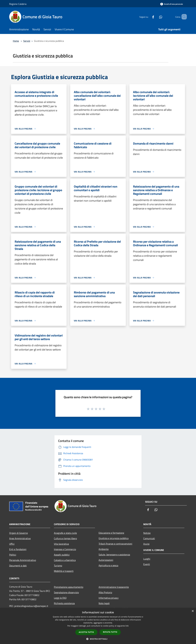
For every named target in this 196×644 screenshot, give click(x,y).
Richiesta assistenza (64, 603)
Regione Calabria (18, 4)
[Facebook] (149, 17)
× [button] (193, 611)
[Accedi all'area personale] (172, 4)
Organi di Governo (18, 533)
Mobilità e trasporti (64, 571)
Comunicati (149, 538)
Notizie (147, 533)
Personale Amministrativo (23, 560)
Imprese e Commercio (65, 549)
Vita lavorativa (61, 544)
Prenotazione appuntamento (69, 587)
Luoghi (147, 559)
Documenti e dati (18, 566)
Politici (13, 555)
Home (16, 41)
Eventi (147, 564)
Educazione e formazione (111, 533)
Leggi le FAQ (60, 598)
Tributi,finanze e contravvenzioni (115, 544)
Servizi (27, 41)
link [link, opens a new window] (127, 626)
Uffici (12, 544)
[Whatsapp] (156, 17)
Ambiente (104, 549)
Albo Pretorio (105, 592)
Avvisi (146, 544)
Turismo (58, 566)
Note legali (104, 603)
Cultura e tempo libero (65, 538)
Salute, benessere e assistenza (114, 555)
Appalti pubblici (62, 555)
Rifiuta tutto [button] (110, 632)
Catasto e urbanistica (65, 560)
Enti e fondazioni (18, 549)
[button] (98, 639)
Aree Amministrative (20, 538)
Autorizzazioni (106, 560)
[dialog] (98, 626)
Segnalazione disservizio (66, 592)
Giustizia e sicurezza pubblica (114, 538)
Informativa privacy (109, 598)
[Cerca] (183, 17)
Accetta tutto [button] (86, 632)
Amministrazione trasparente (114, 587)
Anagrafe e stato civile (65, 533)
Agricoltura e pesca (108, 565)
